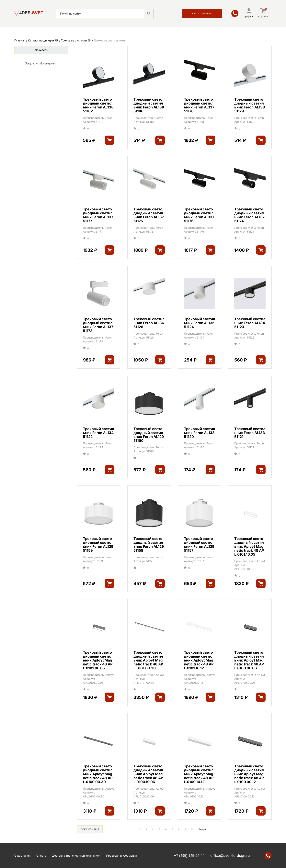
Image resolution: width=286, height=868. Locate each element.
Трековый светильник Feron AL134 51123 (250, 323)
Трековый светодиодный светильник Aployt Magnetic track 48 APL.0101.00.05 (98, 660)
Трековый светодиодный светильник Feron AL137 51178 (199, 105)
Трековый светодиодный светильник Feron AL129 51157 (199, 545)
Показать (41, 50)
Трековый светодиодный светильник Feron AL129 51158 (149, 545)
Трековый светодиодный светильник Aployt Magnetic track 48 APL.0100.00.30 (98, 774)
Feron (109, 118)
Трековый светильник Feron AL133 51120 (200, 433)
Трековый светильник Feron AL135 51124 (200, 323)
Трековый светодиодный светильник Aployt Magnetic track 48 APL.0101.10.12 (199, 660)
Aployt (261, 561)
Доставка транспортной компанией (76, 856)
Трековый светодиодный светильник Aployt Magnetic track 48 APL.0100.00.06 (249, 660)
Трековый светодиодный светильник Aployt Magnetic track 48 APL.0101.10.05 (249, 547)
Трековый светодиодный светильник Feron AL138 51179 (250, 105)
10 (192, 829)
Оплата (41, 856)
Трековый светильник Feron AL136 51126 (149, 323)
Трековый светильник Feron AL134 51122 (98, 433)
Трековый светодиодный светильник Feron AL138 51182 (98, 105)
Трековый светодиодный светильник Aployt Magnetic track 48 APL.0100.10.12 (199, 774)
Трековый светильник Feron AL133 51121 (250, 433)
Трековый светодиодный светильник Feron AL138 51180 (149, 105)
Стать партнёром (202, 13)
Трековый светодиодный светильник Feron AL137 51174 (249, 215)
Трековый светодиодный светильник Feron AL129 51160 (149, 435)
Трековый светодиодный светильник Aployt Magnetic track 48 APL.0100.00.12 (249, 774)
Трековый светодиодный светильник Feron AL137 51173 (98, 325)
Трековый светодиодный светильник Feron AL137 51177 (98, 215)
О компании (22, 856)
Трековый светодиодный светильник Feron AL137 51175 (149, 215)
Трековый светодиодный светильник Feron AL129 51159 (98, 545)
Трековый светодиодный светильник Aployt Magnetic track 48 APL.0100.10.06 (148, 774)
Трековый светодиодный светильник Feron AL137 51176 (199, 215)
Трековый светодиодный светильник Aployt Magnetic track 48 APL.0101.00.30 (148, 660)
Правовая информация (122, 856)
